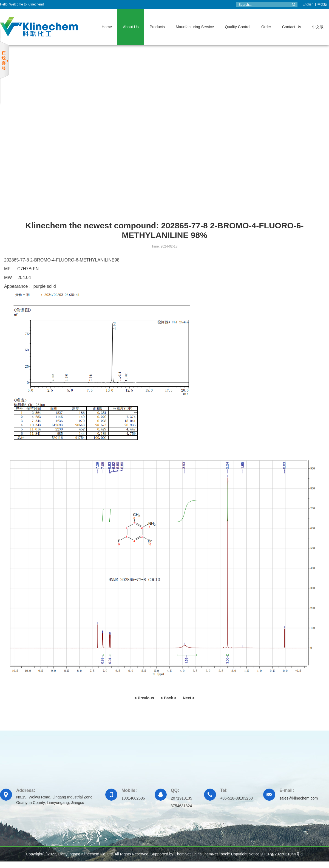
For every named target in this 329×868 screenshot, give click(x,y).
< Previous (144, 698)
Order (266, 27)
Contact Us (292, 27)
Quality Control (238, 27)
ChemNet (182, 854)
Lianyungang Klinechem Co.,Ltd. (86, 854)
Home (107, 27)
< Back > (169, 698)
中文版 (322, 4)
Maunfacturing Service (195, 27)
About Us (131, 27)
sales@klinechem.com (299, 798)
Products (157, 27)
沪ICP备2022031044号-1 (282, 854)
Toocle (224, 854)
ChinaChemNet (205, 854)
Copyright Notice (245, 854)
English (308, 4)
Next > (189, 698)
